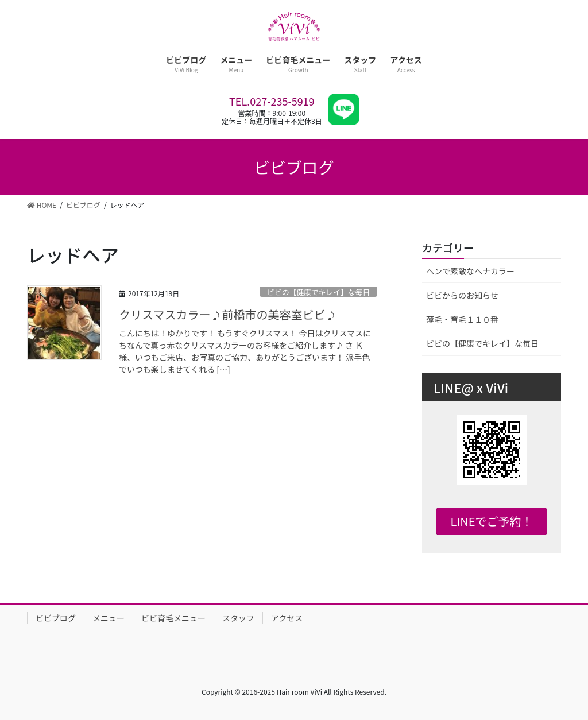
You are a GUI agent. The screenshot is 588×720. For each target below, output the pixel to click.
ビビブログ (56, 618)
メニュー (109, 618)
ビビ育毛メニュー (173, 618)
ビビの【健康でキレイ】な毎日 (318, 292)
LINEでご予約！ (492, 521)
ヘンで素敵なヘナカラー (470, 271)
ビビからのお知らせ (462, 295)
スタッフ (238, 618)
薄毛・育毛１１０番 (462, 319)
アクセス (287, 618)
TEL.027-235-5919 (272, 101)
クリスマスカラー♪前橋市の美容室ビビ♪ (228, 314)
